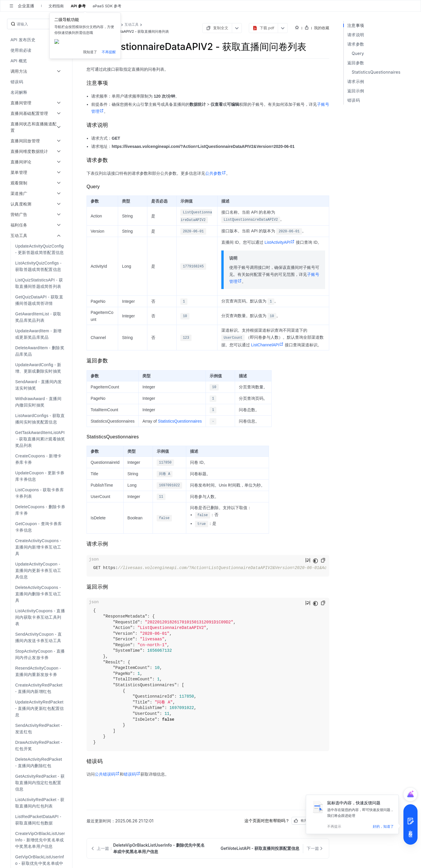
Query (358, 53)
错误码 (132, 774)
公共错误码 (107, 774)
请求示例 (356, 81)
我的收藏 (322, 28)
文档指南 (56, 6)
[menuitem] (37, 40)
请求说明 (356, 35)
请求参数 (356, 44)
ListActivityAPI (280, 242)
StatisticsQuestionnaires (180, 421)
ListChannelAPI (268, 345)
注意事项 (356, 25)
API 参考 (78, 6)
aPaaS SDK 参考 (107, 6)
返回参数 (356, 63)
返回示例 (356, 91)
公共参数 (216, 173)
